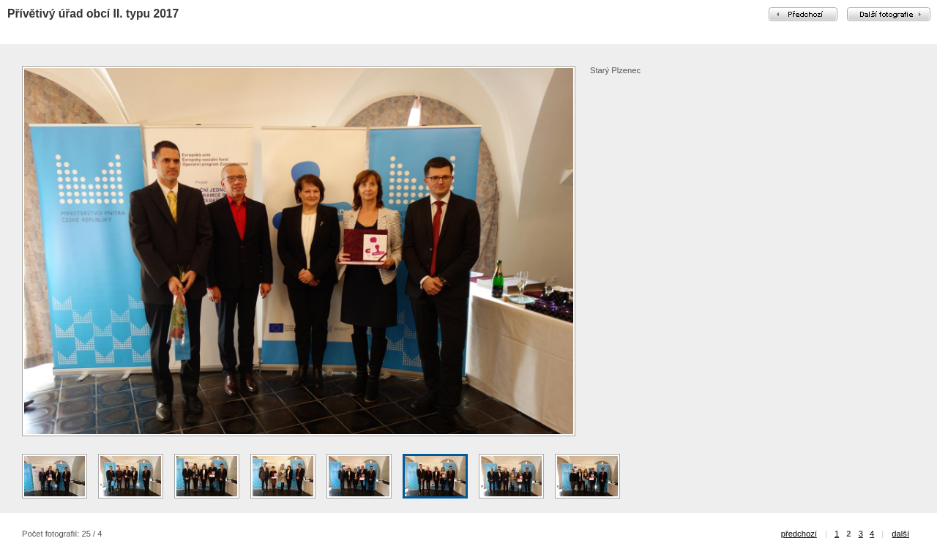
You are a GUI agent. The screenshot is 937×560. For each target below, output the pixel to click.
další (900, 534)
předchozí (799, 534)
